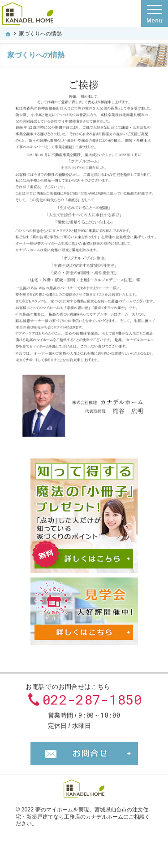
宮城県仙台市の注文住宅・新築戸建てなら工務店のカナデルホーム (82, 813)
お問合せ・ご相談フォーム (84, 753)
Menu (155, 13)
